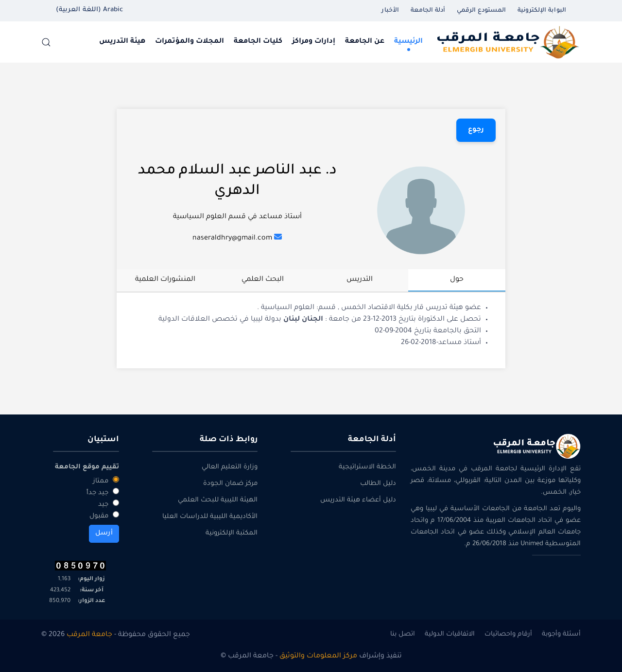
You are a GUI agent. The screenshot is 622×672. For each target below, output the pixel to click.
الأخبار (390, 11)
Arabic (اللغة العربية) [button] (89, 10)
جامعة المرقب (89, 635)
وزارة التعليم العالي (230, 467)
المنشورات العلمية (165, 280)
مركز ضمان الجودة (230, 484)
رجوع (476, 130)
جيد (109, 504)
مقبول (104, 516)
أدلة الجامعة (428, 11)
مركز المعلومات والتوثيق (318, 656)
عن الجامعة (365, 42)
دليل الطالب (378, 484)
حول (457, 280)
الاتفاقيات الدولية (450, 634)
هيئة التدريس (122, 42)
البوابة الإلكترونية (542, 11)
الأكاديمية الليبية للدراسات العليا (210, 517)
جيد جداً (103, 492)
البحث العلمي (263, 280)
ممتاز (106, 481)
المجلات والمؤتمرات (190, 42)
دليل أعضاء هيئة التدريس (358, 500)
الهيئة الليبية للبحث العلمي (218, 500)
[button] (46, 42)
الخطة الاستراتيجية (367, 467)
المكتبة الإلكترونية (232, 533)
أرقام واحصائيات (508, 634)
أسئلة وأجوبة (561, 634)
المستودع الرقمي (481, 11)
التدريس (360, 280)
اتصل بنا (403, 634)
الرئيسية (408, 42)
